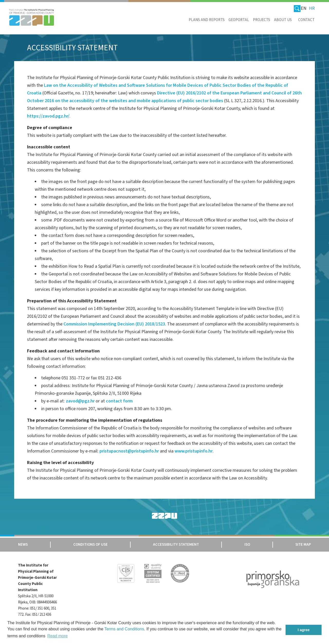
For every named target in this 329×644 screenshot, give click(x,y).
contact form (119, 401)
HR (312, 8)
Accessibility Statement (176, 545)
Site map (303, 545)
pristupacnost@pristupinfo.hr (129, 451)
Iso (247, 545)
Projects (262, 20)
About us (283, 20)
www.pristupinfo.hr (194, 451)
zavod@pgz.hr (80, 401)
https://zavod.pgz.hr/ (48, 116)
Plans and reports (207, 20)
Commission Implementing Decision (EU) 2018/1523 (114, 324)
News (23, 545)
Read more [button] (57, 636)
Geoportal (239, 20)
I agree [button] (304, 630)
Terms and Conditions (124, 629)
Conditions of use (90, 545)
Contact (306, 20)
